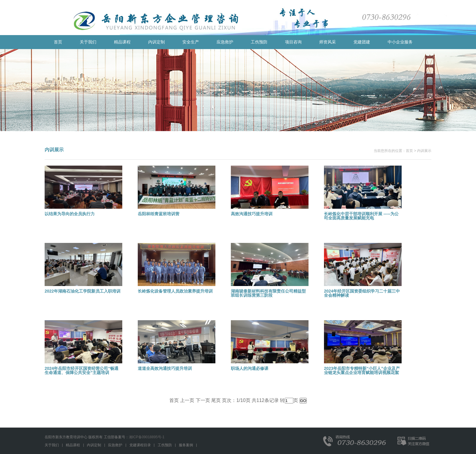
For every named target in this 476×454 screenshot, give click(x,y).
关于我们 (88, 42)
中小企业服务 (400, 42)
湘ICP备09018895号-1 (147, 437)
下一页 (203, 400)
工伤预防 (259, 42)
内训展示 (424, 151)
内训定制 (156, 42)
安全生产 (191, 42)
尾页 (216, 400)
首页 (58, 42)
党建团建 (362, 42)
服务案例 (186, 445)
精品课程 (122, 42)
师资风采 (328, 42)
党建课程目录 (140, 445)
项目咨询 (293, 42)
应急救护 (225, 42)
